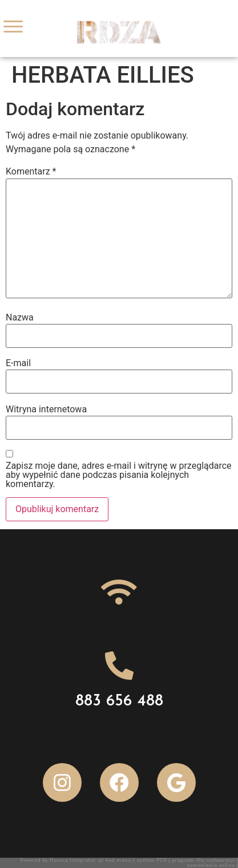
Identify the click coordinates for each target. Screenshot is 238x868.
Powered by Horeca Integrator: (59, 860)
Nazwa (20, 318)
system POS (152, 860)
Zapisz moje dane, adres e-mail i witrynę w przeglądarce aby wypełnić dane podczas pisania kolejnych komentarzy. (119, 475)
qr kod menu (115, 860)
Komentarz (31, 172)
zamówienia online (211, 865)
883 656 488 (119, 701)
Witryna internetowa (46, 409)
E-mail (18, 363)
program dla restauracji (203, 860)
